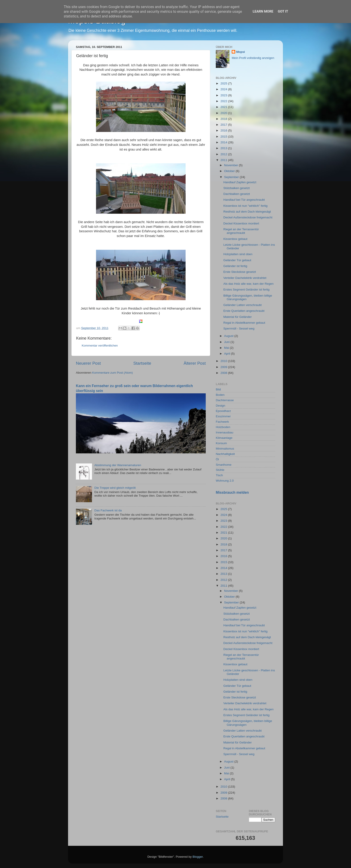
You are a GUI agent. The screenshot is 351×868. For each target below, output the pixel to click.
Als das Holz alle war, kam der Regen (248, 284)
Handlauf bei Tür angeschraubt (244, 200)
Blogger (198, 857)
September (232, 177)
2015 (224, 137)
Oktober (230, 171)
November (231, 165)
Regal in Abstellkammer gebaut (244, 323)
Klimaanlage (224, 438)
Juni (227, 342)
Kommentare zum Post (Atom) (113, 373)
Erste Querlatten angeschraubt (244, 311)
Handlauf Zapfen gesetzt (240, 182)
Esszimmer (223, 416)
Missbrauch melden (232, 492)
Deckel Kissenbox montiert (241, 223)
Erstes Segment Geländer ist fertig (246, 290)
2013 (224, 148)
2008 (224, 373)
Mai (227, 348)
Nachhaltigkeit (225, 454)
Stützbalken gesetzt (237, 188)
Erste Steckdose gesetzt (240, 272)
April (228, 354)
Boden (220, 395)
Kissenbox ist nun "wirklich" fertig (245, 206)
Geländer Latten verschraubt (243, 305)
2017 (224, 125)
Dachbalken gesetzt (237, 194)
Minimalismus (225, 449)
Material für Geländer (238, 317)
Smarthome (224, 465)
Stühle (220, 470)
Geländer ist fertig (235, 266)
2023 (224, 95)
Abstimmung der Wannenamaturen (118, 465)
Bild (218, 389)
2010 (224, 361)
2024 (224, 89)
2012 (224, 154)
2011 (224, 160)
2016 (224, 130)
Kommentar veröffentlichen (100, 346)
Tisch (219, 475)
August (229, 336)
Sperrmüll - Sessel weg (239, 328)
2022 (224, 101)
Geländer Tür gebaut (237, 260)
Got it (283, 11)
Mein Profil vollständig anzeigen (253, 58)
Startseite (142, 363)
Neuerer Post (88, 363)
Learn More (263, 11)
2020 (224, 113)
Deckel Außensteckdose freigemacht (248, 217)
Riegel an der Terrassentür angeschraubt (241, 231)
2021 (224, 107)
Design (220, 406)
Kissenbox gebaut (235, 239)
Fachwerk (222, 422)
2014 (224, 142)
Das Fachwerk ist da (108, 510)
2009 (224, 367)
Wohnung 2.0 (225, 481)
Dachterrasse (225, 400)
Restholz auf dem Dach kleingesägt (247, 212)
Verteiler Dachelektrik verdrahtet (245, 278)
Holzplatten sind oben (238, 254)
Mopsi (241, 52)
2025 (224, 83)
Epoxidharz (223, 411)
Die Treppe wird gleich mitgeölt (115, 488)
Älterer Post (195, 363)
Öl (217, 459)
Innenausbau (225, 432)
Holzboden (223, 427)
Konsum (221, 443)
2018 (224, 119)
